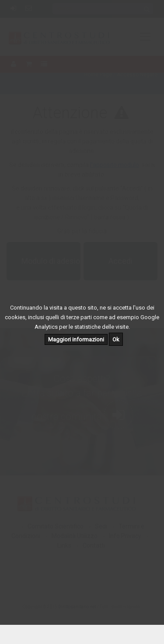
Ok (116, 339)
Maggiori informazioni (76, 339)
